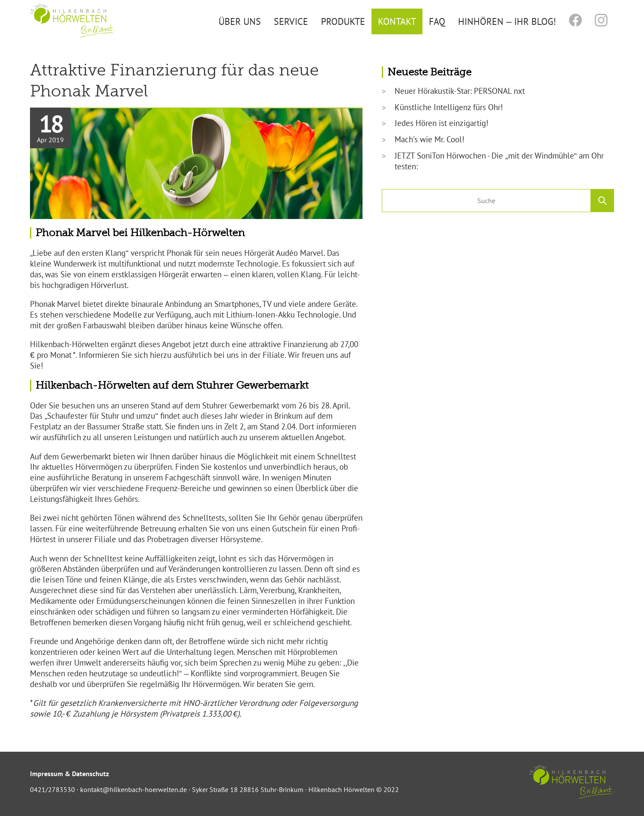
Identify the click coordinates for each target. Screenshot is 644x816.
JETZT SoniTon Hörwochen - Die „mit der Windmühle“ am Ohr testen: (499, 161)
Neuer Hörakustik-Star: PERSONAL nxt (460, 91)
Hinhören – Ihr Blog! (507, 21)
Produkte (343, 21)
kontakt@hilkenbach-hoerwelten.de (133, 789)
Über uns (240, 21)
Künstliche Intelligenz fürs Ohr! (449, 107)
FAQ (437, 21)
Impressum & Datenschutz (69, 774)
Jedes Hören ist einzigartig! (442, 123)
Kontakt (397, 21)
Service (291, 21)
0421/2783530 (52, 789)
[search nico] (486, 201)
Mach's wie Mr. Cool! (430, 139)
